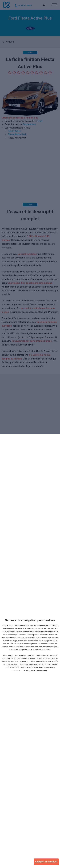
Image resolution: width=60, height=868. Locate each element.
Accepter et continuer (46, 862)
